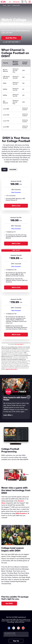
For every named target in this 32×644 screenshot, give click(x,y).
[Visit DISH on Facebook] (9, 628)
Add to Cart (16, 206)
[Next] (29, 397)
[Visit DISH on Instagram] (18, 628)
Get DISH (9, 604)
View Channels (16, 192)
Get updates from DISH (10, 633)
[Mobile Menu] (30, 2)
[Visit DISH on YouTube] (23, 628)
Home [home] (4, 5)
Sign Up (16, 641)
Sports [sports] (9, 5)
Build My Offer (16, 2)
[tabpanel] (16, 258)
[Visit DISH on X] (14, 628)
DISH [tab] (4, 170)
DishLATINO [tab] (13, 170)
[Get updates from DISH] (14, 635)
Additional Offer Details (12, 369)
